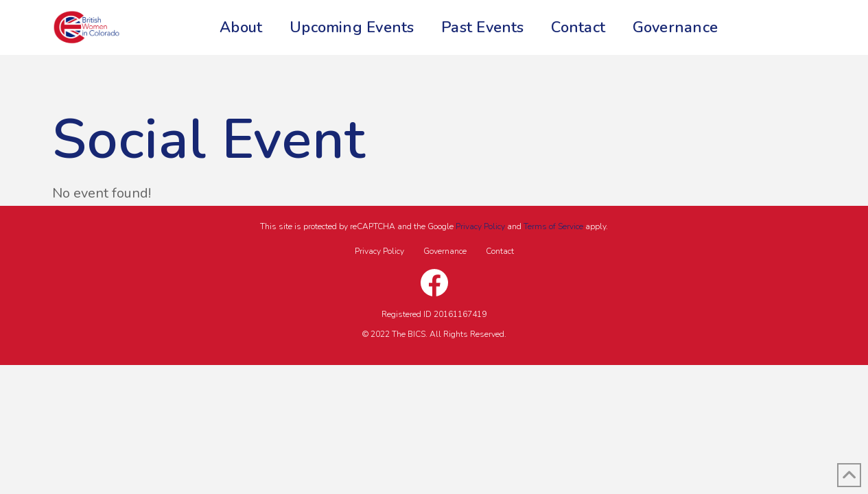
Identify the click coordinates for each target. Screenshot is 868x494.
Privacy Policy (480, 226)
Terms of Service (553, 226)
